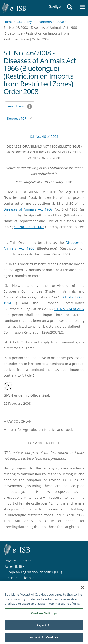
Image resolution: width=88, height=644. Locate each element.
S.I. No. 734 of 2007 (70, 309)
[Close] (82, 589)
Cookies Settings (44, 614)
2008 (60, 22)
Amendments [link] (16, 106)
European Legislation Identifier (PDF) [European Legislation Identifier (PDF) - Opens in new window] (33, 572)
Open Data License (19, 578)
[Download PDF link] (19, 118)
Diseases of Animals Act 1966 (28, 209)
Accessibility (14, 566)
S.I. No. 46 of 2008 (44, 136)
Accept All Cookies (44, 639)
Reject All (44, 626)
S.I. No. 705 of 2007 (29, 227)
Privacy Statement (19, 561)
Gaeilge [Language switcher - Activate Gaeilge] (54, 2)
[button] (69, 8)
